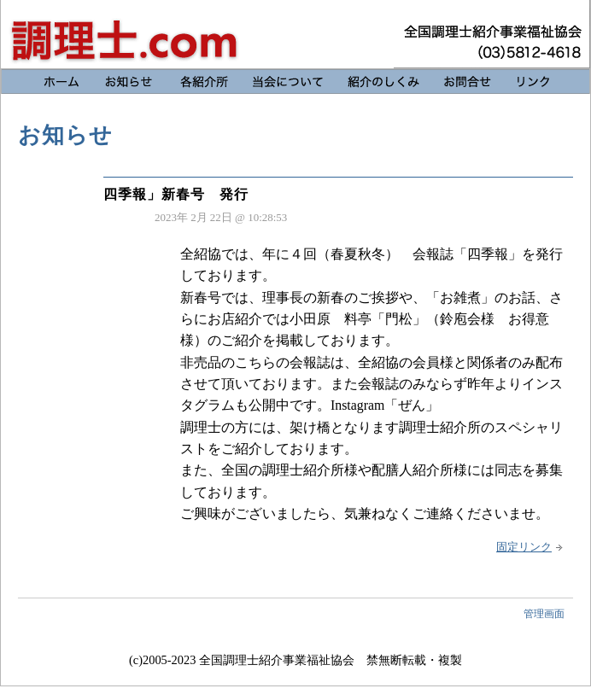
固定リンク (524, 547)
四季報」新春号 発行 (176, 194)
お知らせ (295, 34)
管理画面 (544, 614)
